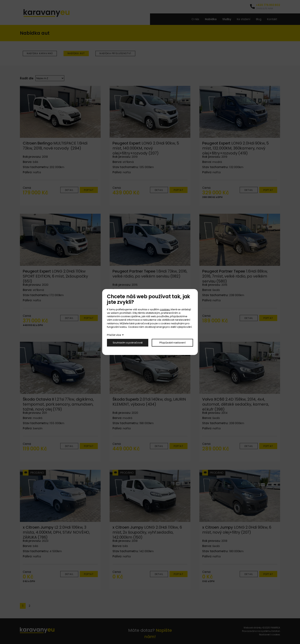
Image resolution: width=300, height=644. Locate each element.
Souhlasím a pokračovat (128, 343)
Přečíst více (114, 335)
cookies (165, 309)
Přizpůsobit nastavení (172, 343)
